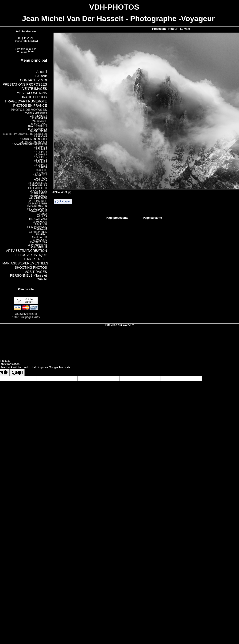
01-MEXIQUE (40, 222)
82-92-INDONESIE (37, 227)
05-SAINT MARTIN (37, 206)
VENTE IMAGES (35, 89)
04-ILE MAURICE (38, 201)
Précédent (159, 29)
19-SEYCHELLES (38, 183)
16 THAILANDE (39, 193)
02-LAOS (42, 217)
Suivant (185, 29)
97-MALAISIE (40, 240)
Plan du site (26, 289)
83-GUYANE (40, 229)
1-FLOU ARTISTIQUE (31, 255)
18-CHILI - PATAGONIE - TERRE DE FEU (25, 134)
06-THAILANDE (39, 196)
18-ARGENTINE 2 (37, 129)
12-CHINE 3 (41, 152)
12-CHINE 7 (41, 162)
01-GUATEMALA (38, 219)
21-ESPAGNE (40, 121)
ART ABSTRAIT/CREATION (27, 251)
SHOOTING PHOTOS (31, 267)
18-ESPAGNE (40, 137)
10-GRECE (41, 173)
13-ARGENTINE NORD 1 (34, 139)
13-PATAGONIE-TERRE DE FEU (30, 144)
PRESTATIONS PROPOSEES (25, 84)
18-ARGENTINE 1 (37, 126)
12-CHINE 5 (41, 157)
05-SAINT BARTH (38, 204)
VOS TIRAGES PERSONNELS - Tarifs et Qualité (29, 275)
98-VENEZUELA (38, 242)
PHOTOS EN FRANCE (30, 105)
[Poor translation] (17, 373)
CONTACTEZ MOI (33, 80)
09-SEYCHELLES (38, 188)
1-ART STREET (35, 259)
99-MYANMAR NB (38, 245)
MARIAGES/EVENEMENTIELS (25, 263)
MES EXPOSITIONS (32, 93)
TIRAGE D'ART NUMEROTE (26, 101)
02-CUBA (42, 214)
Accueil (42, 72)
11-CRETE (41, 170)
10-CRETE (41, 178)
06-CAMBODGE (38, 191)
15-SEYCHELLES (38, 186)
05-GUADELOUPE (37, 209)
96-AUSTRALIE (39, 247)
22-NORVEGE (39, 119)
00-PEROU (41, 224)
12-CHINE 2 (41, 149)
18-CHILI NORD (39, 131)
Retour (173, 29)
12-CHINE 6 (41, 160)
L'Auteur (41, 76)
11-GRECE (41, 168)
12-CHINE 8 (41, 165)
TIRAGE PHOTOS (33, 97)
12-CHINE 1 (41, 147)
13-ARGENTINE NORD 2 (34, 142)
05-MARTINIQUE (38, 211)
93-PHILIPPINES (38, 232)
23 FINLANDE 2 (39, 116)
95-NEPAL (41, 235)
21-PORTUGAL (39, 124)
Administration (26, 31)
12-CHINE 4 (41, 155)
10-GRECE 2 (40, 175)
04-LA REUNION (38, 198)
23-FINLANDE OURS (36, 113)
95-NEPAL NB (40, 237)
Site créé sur (120, 325)
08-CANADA (40, 180)
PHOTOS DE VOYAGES (29, 110)
